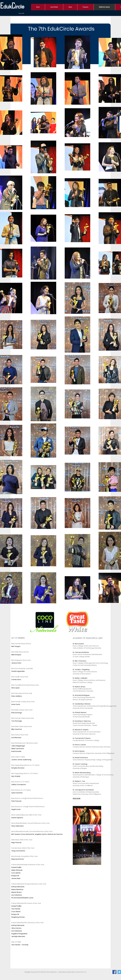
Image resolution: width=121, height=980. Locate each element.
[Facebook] (114, 972)
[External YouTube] (84, 953)
